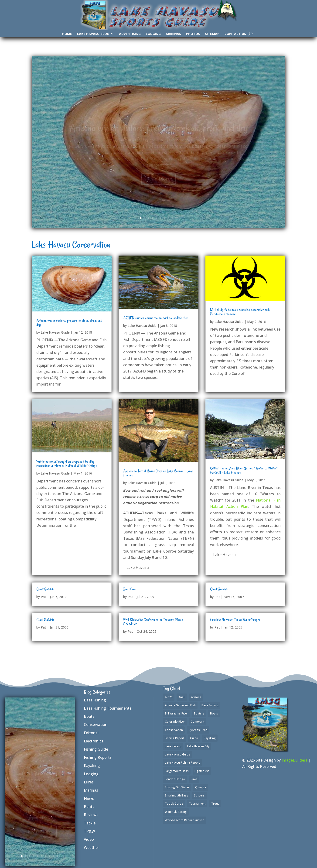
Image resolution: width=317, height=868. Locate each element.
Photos (193, 34)
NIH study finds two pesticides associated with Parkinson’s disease (240, 312)
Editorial (91, 733)
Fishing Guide (96, 749)
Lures (89, 782)
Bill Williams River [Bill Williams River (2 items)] (176, 713)
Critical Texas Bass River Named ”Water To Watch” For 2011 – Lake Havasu (244, 470)
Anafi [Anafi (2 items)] (182, 697)
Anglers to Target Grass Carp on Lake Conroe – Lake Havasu (158, 473)
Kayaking (92, 765)
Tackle (90, 823)
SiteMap (212, 34)
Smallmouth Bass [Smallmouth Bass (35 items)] (177, 795)
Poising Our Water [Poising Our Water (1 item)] (177, 787)
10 (176, 218)
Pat (43, 597)
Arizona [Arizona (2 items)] (196, 697)
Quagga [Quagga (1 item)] (201, 787)
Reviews (91, 815)
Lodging (153, 34)
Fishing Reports (98, 757)
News (89, 798)
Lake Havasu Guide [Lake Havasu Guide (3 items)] (177, 754)
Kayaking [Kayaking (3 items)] (210, 738)
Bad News (130, 589)
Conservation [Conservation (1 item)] (174, 730)
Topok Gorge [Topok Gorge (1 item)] (174, 804)
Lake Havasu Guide (55, 332)
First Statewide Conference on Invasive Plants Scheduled (153, 622)
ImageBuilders (294, 760)
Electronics (94, 741)
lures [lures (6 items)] (194, 779)
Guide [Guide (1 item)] (194, 738)
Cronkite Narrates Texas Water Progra (235, 620)
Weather (91, 847)
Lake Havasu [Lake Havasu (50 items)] (173, 746)
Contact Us (235, 34)
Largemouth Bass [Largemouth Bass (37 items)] (177, 771)
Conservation (96, 724)
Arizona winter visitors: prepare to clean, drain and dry (69, 323)
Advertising (130, 34)
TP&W (89, 831)
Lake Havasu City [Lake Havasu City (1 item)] (198, 746)
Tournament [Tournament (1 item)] (197, 804)
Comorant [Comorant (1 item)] (198, 722)
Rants (89, 806)
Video (89, 839)
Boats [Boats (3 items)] (214, 713)
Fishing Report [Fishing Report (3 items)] (175, 738)
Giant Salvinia (45, 589)
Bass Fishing (95, 700)
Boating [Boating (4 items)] (199, 713)
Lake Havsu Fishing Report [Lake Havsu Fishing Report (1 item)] (182, 763)
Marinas (173, 34)
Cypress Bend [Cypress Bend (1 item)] (198, 730)
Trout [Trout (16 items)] (215, 804)
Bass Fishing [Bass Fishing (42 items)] (210, 705)
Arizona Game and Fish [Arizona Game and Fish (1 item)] (180, 705)
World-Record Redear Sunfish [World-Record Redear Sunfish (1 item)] (185, 820)
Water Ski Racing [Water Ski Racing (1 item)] (176, 812)
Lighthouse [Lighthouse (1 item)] (202, 771)
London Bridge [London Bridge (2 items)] (175, 779)
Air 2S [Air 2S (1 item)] (169, 697)
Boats (89, 716)
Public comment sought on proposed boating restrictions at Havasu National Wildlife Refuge (67, 464)
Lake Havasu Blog (93, 34)
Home (67, 34)
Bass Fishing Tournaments (108, 708)
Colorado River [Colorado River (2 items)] (175, 722)
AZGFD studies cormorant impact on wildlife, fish (156, 318)
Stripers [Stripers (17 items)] (199, 795)
